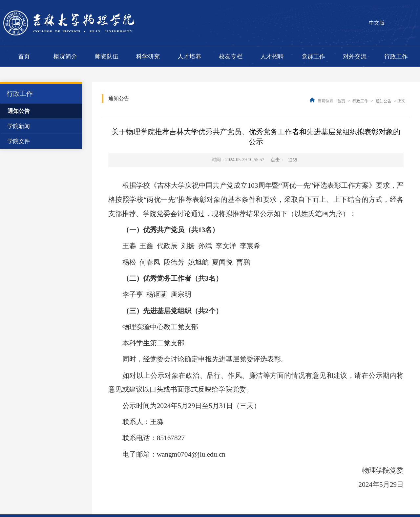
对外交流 (355, 56)
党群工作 (313, 56)
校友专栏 (231, 56)
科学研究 (148, 56)
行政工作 (396, 56)
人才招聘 (272, 56)
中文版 (377, 23)
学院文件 (19, 141)
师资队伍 (107, 56)
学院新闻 (19, 126)
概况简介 (65, 56)
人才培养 (189, 56)
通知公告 (19, 111)
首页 (24, 56)
